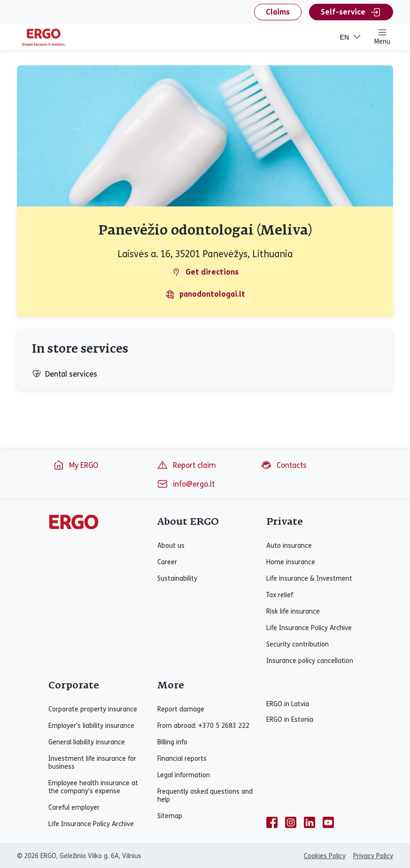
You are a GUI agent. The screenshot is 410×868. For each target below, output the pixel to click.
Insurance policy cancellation (310, 661)
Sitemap (170, 816)
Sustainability (177, 579)
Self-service (351, 12)
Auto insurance (289, 546)
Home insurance (291, 562)
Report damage (181, 709)
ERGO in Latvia (288, 704)
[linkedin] (309, 822)
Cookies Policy (325, 856)
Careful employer (74, 808)
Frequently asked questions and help (205, 796)
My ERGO (76, 465)
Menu (382, 37)
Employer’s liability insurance (91, 726)
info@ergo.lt (186, 484)
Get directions (205, 272)
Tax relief (280, 595)
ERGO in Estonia (290, 720)
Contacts (284, 465)
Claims (278, 12)
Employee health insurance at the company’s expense (93, 787)
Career (167, 562)
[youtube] (328, 822)
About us (171, 546)
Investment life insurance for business (92, 763)
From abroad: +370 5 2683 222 (203, 726)
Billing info (172, 742)
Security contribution (298, 644)
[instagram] (291, 822)
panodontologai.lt (205, 294)
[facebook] (272, 822)
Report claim (186, 465)
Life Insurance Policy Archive (309, 628)
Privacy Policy (373, 856)
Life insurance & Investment (309, 579)
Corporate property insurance (93, 709)
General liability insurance (87, 742)
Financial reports (182, 759)
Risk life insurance (293, 612)
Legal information (184, 775)
